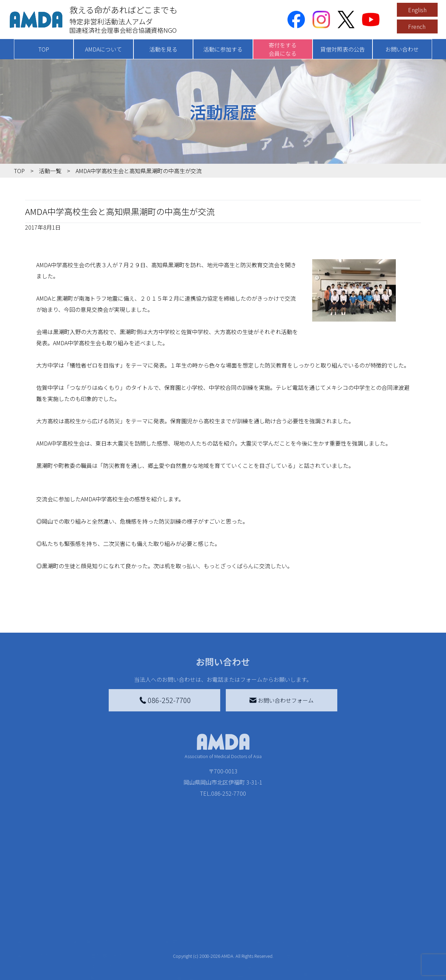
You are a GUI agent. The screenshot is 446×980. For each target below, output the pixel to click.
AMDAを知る (41, 924)
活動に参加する (223, 49)
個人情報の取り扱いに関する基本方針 (387, 956)
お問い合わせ (402, 49)
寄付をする (186, 910)
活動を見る (163, 49)
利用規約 (364, 937)
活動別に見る (102, 946)
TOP (44, 49)
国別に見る (99, 935)
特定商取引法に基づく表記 (387, 924)
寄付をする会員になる (283, 49)
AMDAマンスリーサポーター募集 (217, 935)
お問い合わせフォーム (282, 700)
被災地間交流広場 (286, 910)
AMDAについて (103, 49)
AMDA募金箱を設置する (206, 965)
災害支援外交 (285, 924)
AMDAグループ (48, 937)
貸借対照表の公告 (343, 49)
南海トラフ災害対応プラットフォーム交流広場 (307, 939)
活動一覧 (50, 171)
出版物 (38, 971)
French (417, 26)
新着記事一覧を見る (110, 924)
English (417, 10)
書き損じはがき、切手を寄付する (216, 950)
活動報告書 (43, 949)
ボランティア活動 (107, 974)
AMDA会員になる (198, 924)
